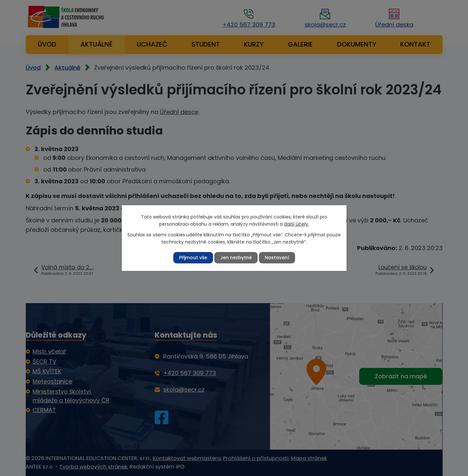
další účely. (297, 224)
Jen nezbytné (236, 258)
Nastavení (277, 258)
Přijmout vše (193, 258)
